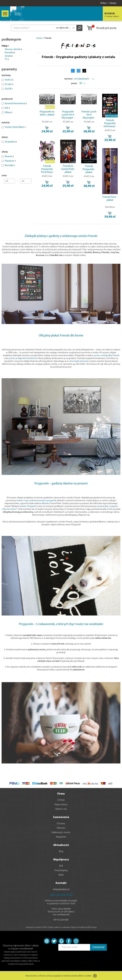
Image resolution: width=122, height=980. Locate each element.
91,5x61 (9, 84)
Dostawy (61, 824)
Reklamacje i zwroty (61, 833)
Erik (7, 108)
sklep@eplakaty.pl (61, 890)
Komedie (10, 53)
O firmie (61, 800)
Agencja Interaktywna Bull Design (84, 927)
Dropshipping (61, 871)
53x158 (9, 89)
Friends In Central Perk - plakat (68, 169)
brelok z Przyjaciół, (28, 506)
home (39, 38)
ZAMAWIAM (98, 948)
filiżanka (46, 503)
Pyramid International (16, 104)
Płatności (61, 828)
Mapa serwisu (61, 805)
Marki (61, 875)
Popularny (10, 161)
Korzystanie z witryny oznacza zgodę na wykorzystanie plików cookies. (59, 976)
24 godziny (11, 142)
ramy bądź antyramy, (79, 361)
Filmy (5, 46)
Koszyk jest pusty (101, 28)
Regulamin (61, 837)
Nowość (9, 157)
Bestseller (10, 165)
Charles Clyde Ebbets (15, 127)
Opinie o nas (61, 809)
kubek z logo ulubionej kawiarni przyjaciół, (37, 501)
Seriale (9, 56)
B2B (61, 866)
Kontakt (61, 883)
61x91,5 (9, 80)
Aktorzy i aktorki (13, 49)
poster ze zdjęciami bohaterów (23, 358)
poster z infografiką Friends (107, 356)
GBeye (8, 112)
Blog (61, 852)
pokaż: (74, 83)
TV (7, 59)
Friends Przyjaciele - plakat (89, 169)
